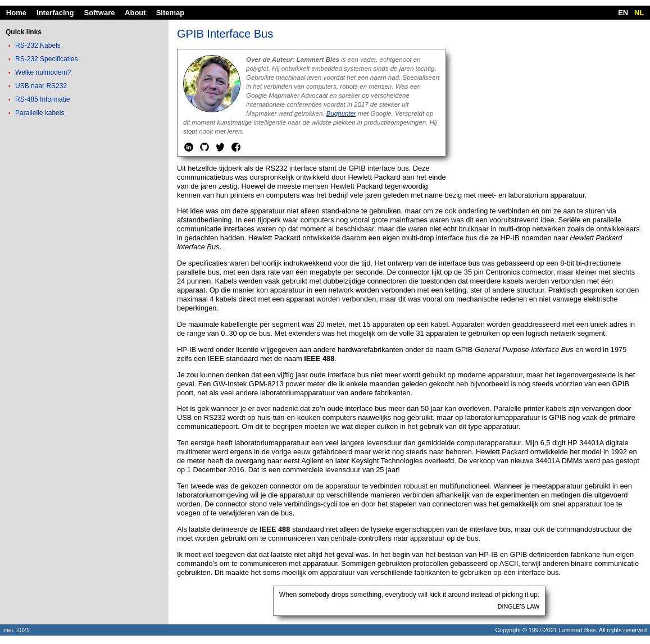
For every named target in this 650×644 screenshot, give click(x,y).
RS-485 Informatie (42, 99)
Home (16, 13)
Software (100, 13)
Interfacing (55, 13)
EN (623, 13)
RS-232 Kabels (38, 45)
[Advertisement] (84, 199)
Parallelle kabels (40, 113)
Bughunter (341, 113)
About (135, 13)
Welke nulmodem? (43, 72)
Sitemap (171, 13)
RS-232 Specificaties (46, 59)
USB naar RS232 (41, 86)
